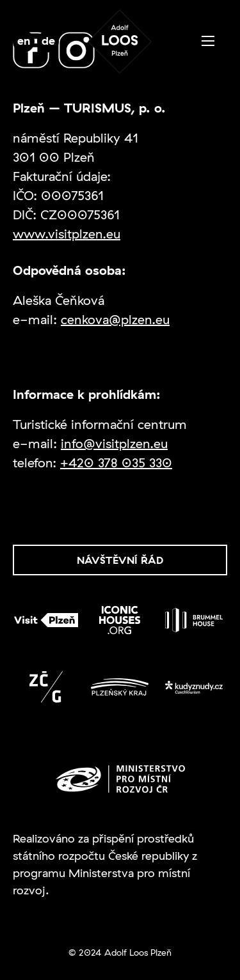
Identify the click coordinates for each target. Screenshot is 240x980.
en (24, 41)
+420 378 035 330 (116, 463)
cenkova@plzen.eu (115, 319)
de (48, 41)
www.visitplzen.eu (67, 234)
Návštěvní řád (120, 560)
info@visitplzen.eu (114, 443)
